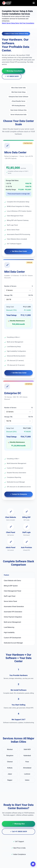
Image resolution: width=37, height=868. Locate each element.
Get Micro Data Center (18, 251)
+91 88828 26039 (12, 76)
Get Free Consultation (27, 23)
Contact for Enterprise (19, 494)
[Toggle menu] (34, 3)
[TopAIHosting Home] (7, 3)
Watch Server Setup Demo (11, 23)
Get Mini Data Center (18, 373)
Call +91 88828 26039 (18, 832)
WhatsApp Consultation (13, 71)
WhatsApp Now (18, 824)
